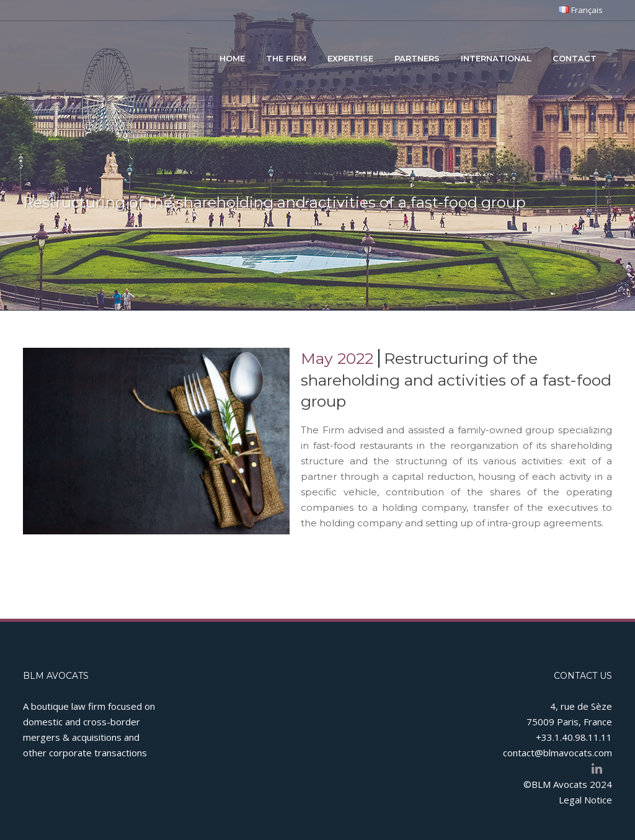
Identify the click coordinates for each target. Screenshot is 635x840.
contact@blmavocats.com (557, 753)
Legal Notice (585, 800)
